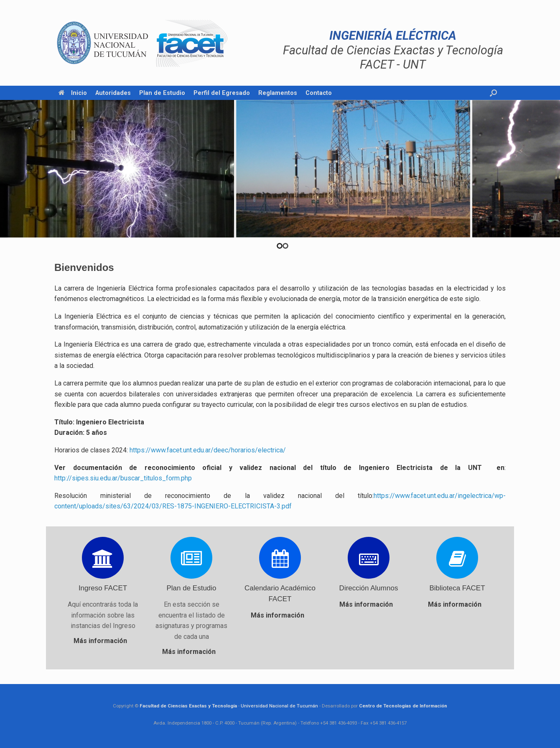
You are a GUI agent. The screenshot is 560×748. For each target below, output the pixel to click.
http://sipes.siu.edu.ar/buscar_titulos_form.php (123, 478)
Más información (103, 641)
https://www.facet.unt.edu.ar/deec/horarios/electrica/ (208, 450)
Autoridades (113, 93)
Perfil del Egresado (222, 93)
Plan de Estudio (162, 93)
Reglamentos (278, 93)
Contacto (319, 93)
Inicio (73, 93)
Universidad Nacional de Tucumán (279, 706)
